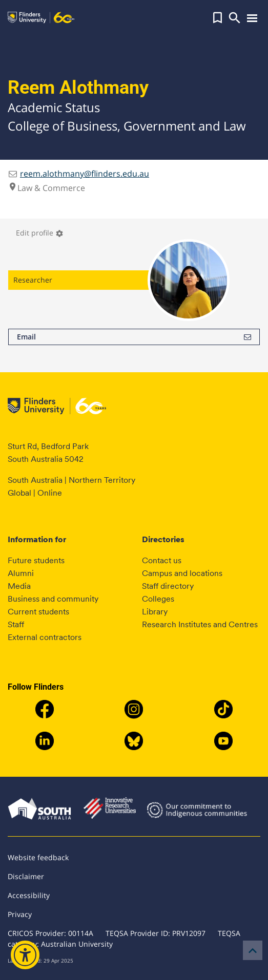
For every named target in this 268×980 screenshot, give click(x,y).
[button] (218, 18)
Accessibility (29, 895)
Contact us (162, 560)
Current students (38, 612)
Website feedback (38, 857)
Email (134, 337)
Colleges (158, 599)
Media (19, 586)
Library (155, 612)
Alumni (21, 573)
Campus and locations (182, 573)
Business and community (53, 599)
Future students (36, 560)
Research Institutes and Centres (200, 624)
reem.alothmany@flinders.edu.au (85, 174)
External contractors (45, 637)
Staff (16, 624)
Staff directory (168, 586)
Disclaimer (26, 876)
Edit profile (40, 233)
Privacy (20, 914)
